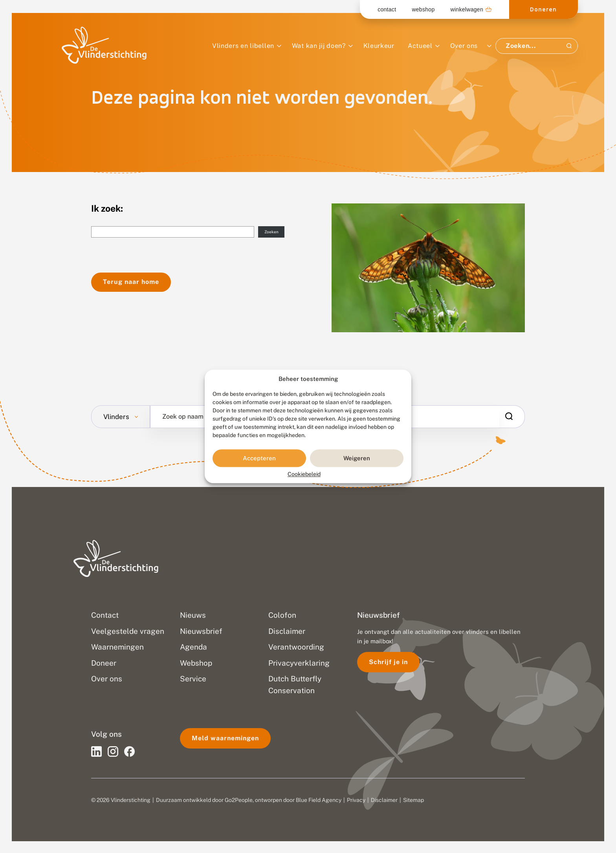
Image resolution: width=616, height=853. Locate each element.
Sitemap (413, 800)
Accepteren (259, 458)
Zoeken (271, 232)
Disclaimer (384, 800)
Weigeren (357, 458)
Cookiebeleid (304, 474)
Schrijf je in (388, 662)
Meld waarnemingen (225, 738)
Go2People (239, 800)
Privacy (356, 800)
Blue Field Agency (319, 800)
